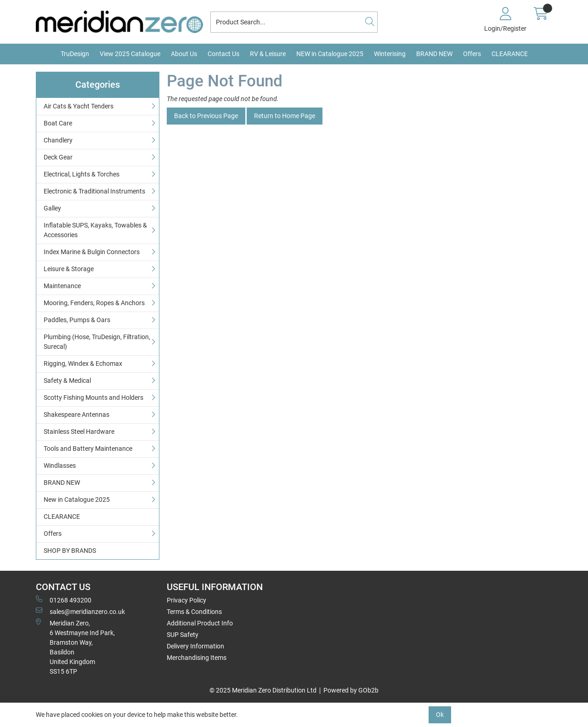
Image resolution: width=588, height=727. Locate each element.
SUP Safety (183, 635)
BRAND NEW (434, 54)
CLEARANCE (510, 54)
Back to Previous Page (206, 116)
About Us (184, 54)
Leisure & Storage (69, 269)
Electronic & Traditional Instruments (94, 191)
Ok (440, 715)
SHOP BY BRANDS (70, 551)
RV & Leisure (268, 54)
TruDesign (75, 54)
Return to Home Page (285, 116)
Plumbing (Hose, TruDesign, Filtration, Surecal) (97, 342)
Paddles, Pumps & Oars (77, 320)
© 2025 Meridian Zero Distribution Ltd (263, 690)
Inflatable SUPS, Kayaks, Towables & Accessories (95, 230)
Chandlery (58, 140)
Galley (52, 208)
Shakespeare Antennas (76, 415)
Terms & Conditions (194, 612)
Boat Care (58, 123)
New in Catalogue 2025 (77, 500)
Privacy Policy (187, 600)
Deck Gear (58, 157)
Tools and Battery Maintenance (88, 449)
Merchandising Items (197, 658)
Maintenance (62, 286)
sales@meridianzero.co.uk (80, 611)
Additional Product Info (200, 623)
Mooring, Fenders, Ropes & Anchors (94, 303)
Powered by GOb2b (351, 690)
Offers (472, 54)
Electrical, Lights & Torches (82, 174)
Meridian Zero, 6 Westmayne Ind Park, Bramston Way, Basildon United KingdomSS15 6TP (75, 647)
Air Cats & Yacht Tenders (79, 106)
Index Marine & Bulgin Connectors (92, 252)
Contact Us (223, 54)
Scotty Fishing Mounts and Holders (93, 398)
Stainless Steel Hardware (79, 432)
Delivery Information (195, 646)
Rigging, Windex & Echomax (83, 363)
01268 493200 (64, 600)
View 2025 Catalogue (130, 54)
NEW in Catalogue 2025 (330, 54)
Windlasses (60, 466)
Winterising (390, 54)
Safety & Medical (67, 381)
